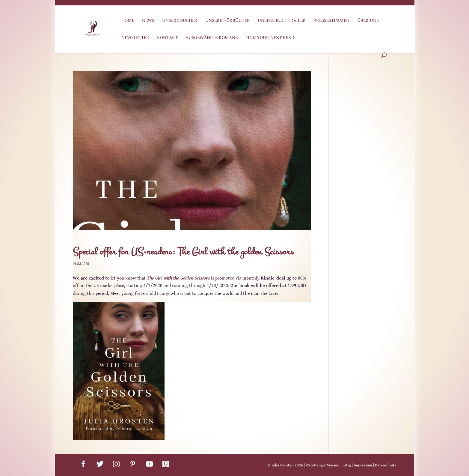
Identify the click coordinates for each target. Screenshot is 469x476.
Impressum (363, 465)
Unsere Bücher (180, 21)
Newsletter (135, 38)
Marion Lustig (339, 465)
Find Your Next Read (270, 38)
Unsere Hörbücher (228, 21)
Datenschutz (386, 465)
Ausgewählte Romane (212, 38)
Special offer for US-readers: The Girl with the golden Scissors (183, 252)
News (148, 21)
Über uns (368, 21)
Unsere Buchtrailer (282, 21)
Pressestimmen (331, 21)
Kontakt (167, 38)
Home (128, 21)
